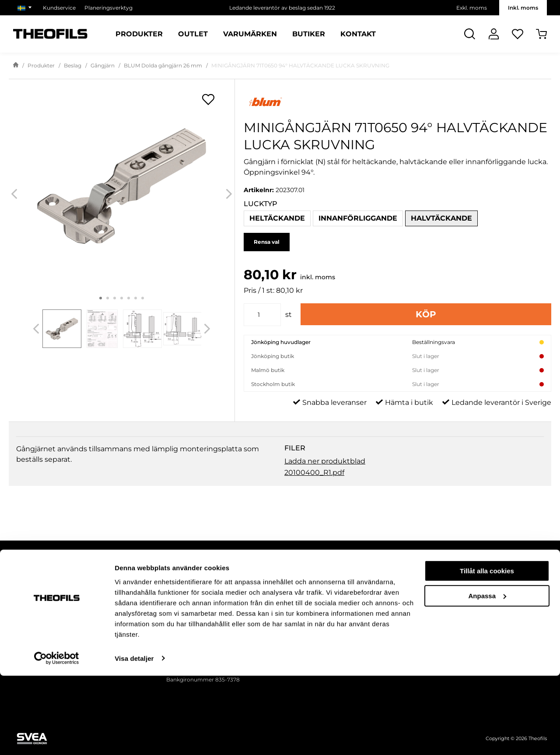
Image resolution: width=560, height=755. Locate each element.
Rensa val (267, 242)
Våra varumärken (512, 616)
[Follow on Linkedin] (83, 604)
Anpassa (487, 675)
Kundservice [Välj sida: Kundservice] (59, 8)
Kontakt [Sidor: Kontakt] (358, 34)
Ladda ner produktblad (325, 481)
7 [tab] (143, 298)
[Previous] (14, 194)
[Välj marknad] (26, 8)
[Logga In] (494, 34)
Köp (426, 314)
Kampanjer (408, 616)
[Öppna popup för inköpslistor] (208, 99)
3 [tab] (115, 298)
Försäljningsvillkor (303, 606)
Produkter (41, 65)
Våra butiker (505, 606)
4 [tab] (122, 298)
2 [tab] (108, 298)
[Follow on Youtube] (109, 604)
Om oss (500, 585)
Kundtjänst (294, 627)
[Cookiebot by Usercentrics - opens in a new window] (57, 738)
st (289, 314)
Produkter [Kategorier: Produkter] (139, 34)
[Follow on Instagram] (57, 604)
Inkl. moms (523, 8)
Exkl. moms (472, 8)
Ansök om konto (301, 616)
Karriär (499, 627)
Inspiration (408, 606)
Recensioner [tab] (307, 446)
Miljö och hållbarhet (515, 595)
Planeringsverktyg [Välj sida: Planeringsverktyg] (108, 8)
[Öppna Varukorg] (541, 34)
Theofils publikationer (422, 585)
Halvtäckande (441, 218)
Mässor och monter (420, 627)
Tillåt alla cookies (487, 651)
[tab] (62, 329)
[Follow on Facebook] (31, 604)
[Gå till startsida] (16, 66)
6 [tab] (136, 298)
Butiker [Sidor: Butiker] (309, 34)
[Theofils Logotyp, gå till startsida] (50, 34)
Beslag (73, 65)
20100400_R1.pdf (314, 492)
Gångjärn (103, 65)
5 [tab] (129, 298)
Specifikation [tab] (141, 446)
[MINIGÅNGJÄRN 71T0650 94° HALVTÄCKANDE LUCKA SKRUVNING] (122, 186)
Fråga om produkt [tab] (225, 446)
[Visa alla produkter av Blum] (397, 102)
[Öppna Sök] (470, 34)
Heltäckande (277, 218)
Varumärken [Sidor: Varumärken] (250, 34)
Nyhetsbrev (409, 595)
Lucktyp (261, 204)
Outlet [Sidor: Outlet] (193, 34)
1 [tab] (101, 298)
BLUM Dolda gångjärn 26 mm (163, 65)
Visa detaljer (134, 738)
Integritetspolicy (301, 595)
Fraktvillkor (294, 585)
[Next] (229, 194)
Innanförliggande (358, 218)
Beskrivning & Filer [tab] (56, 446)
